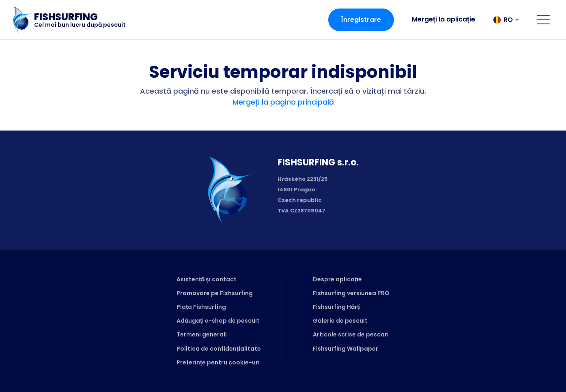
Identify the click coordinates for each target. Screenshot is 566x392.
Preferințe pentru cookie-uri (218, 362)
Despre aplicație (337, 279)
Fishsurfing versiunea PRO (351, 293)
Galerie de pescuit (340, 321)
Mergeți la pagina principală (283, 102)
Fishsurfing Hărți (337, 307)
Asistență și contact (207, 279)
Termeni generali (202, 334)
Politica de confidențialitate (219, 349)
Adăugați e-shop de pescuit (218, 321)
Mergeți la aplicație (443, 19)
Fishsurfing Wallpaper (345, 349)
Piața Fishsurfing (201, 307)
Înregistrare (361, 20)
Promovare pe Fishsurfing (215, 293)
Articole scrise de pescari (351, 334)
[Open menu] (543, 20)
